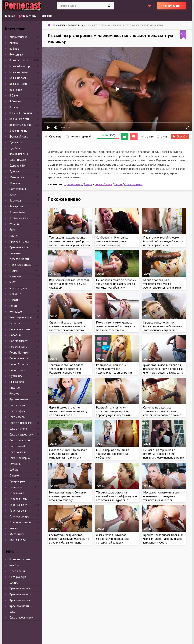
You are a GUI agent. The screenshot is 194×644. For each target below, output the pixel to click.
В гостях (15, 107)
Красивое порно (20, 247)
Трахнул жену (73, 184)
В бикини (15, 101)
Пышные (15, 388)
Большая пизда (19, 72)
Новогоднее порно (21, 317)
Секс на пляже (18, 452)
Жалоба (180, 136)
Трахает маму (18, 499)
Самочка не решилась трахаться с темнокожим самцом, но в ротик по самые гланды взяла (162, 413)
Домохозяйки (18, 166)
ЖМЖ (13, 195)
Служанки (15, 464)
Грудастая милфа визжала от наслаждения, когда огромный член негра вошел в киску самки (164, 369)
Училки (14, 528)
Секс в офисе (18, 411)
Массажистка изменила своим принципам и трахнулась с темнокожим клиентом (163, 496)
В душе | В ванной (21, 113)
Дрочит (14, 171)
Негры (118, 184)
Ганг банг (15, 565)
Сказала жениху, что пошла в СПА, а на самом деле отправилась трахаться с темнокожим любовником (68, 456)
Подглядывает (19, 341)
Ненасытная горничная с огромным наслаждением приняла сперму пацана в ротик (164, 454)
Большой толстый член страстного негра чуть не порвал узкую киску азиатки (114, 411)
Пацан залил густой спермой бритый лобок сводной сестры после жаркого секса (163, 241)
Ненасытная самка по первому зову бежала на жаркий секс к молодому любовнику (116, 284)
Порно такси (17, 370)
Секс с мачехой (19, 429)
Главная (10, 16)
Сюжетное (16, 487)
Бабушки (15, 49)
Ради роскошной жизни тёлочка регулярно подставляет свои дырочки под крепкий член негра (114, 371)
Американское (18, 37)
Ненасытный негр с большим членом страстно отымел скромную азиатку (68, 496)
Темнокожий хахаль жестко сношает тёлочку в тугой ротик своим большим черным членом (70, 241)
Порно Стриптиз (20, 364)
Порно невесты (19, 358)
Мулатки (15, 300)
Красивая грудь (19, 241)
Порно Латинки (19, 353)
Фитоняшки (17, 534)
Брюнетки (16, 90)
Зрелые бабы (18, 212)
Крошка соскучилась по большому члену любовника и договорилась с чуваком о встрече (163, 328)
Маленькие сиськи (21, 265)
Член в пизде (18, 540)
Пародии (15, 335)
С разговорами (133, 184)
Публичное (16, 376)
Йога (12, 230)
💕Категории (28, 16)
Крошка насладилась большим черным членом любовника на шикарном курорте (163, 539)
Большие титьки (20, 559)
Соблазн (14, 470)
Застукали (16, 200)
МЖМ (13, 282)
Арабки (14, 43)
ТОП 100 (46, 16)
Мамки (88, 184)
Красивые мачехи (20, 594)
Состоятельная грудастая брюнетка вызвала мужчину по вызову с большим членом (69, 539)
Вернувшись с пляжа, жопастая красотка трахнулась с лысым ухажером (69, 284)
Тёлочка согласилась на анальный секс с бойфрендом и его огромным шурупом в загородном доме (116, 498)
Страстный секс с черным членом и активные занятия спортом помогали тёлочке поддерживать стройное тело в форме (69, 330)
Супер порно (17, 481)
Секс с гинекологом (21, 423)
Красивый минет (20, 600)
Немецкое (16, 312)
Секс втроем (17, 405)
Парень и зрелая (20, 329)
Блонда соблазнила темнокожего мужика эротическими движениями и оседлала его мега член (162, 286)
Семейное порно (20, 458)
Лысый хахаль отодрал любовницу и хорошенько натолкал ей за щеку (113, 539)
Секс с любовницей (21, 617)
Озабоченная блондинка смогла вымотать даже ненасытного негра (112, 241)
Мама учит (16, 276)
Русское (14, 393)
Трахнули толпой (20, 522)
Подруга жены (18, 347)
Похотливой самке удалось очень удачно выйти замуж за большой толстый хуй (116, 326)
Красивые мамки (20, 588)
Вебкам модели (19, 119)
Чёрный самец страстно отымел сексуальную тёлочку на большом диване (68, 411)
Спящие (14, 475)
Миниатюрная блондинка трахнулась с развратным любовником (113, 454)
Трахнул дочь (18, 511)
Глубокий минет (19, 131)
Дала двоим (17, 571)
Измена (14, 224)
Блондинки (16, 54)
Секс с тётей (17, 446)
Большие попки (19, 78)
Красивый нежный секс (21, 609)
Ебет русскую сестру (18, 580)
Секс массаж (17, 417)
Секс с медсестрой (21, 434)
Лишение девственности (19, 256)
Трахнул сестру (19, 516)
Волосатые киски (20, 125)
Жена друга (17, 177)
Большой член (103, 184)
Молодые (15, 294)
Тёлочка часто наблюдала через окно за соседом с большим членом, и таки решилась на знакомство (66, 371)
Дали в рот (16, 142)
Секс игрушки (18, 160)
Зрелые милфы (19, 218)
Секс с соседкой (20, 440)
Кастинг (14, 236)
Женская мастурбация (18, 186)
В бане (14, 95)
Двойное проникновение (19, 151)
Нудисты (15, 323)
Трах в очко (17, 493)
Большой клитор (20, 66)
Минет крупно (18, 288)
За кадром (16, 206)
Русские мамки (19, 399)
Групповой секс (19, 136)
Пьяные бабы (18, 382)
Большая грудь (19, 60)
